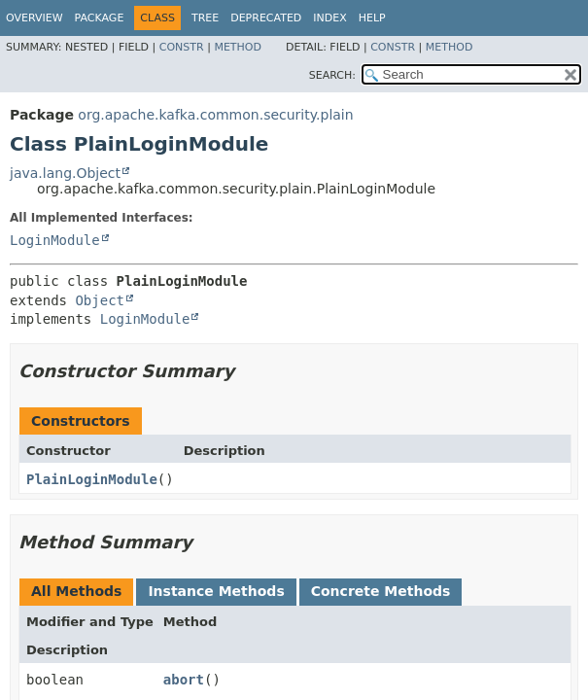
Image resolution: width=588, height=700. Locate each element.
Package (100, 18)
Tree (205, 18)
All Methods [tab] (76, 591)
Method (238, 47)
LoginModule (55, 240)
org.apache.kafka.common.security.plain (215, 115)
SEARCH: (332, 75)
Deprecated (266, 18)
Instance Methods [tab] (216, 591)
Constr (182, 47)
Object (100, 300)
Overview (35, 18)
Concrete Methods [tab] (381, 591)
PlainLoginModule (92, 479)
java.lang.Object (65, 173)
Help (372, 18)
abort (184, 680)
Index (329, 18)
